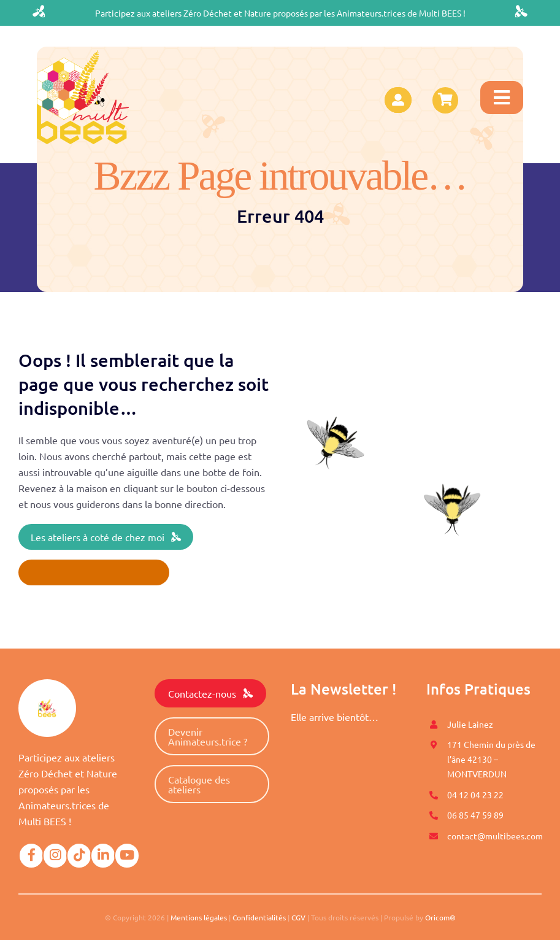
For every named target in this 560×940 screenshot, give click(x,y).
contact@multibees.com (495, 836)
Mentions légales (199, 917)
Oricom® (440, 917)
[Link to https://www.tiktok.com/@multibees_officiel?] (79, 855)
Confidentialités (259, 917)
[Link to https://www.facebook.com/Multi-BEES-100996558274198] (31, 855)
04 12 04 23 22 (475, 795)
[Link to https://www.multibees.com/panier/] (445, 100)
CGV (298, 917)
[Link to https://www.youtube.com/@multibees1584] (127, 855)
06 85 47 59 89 (475, 815)
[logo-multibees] (83, 55)
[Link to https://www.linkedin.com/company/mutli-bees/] (103, 855)
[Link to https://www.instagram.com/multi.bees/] (55, 855)
